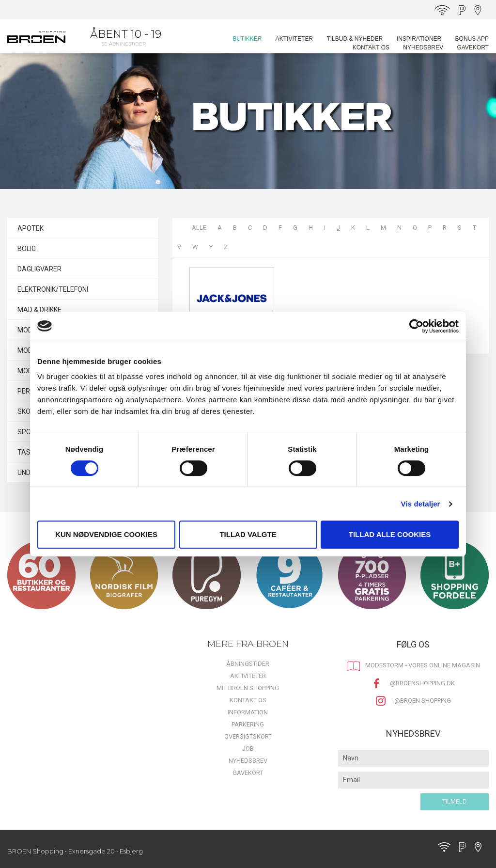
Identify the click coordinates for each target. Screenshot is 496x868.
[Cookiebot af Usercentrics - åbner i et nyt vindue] (416, 326)
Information (248, 712)
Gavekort (473, 47)
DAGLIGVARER (39, 269)
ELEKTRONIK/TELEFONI (53, 289)
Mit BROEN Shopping (248, 688)
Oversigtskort (248, 736)
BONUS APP (472, 39)
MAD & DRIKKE (39, 310)
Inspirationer (419, 39)
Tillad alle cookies (390, 534)
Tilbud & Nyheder (355, 39)
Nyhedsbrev (423, 47)
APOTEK (31, 228)
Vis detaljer (421, 504)
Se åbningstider (124, 44)
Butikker (247, 39)
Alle (199, 228)
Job (248, 749)
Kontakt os (371, 47)
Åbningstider (248, 664)
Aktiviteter (294, 39)
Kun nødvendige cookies (106, 534)
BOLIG (27, 249)
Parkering (248, 724)
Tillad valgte (248, 534)
